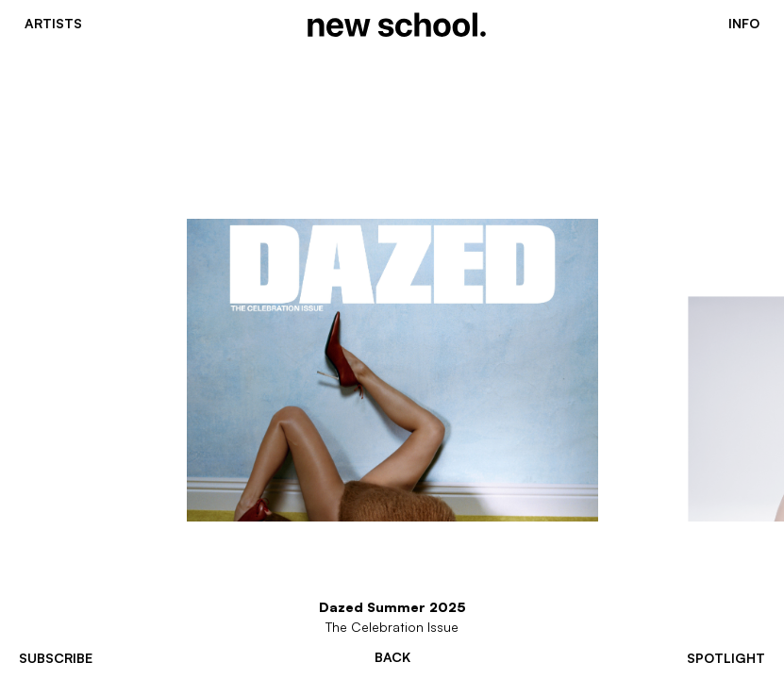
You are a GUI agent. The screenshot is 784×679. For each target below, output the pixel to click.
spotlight (726, 658)
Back (392, 657)
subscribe (56, 658)
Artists (53, 24)
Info (744, 24)
